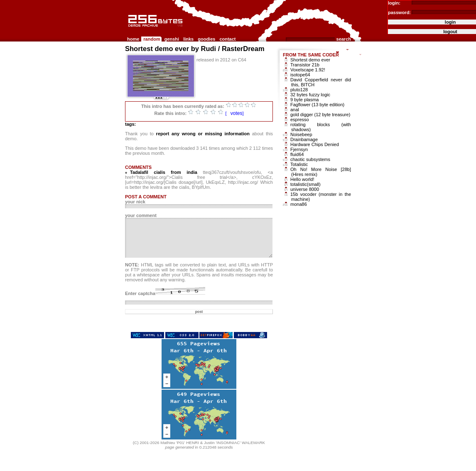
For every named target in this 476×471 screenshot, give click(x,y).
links (188, 39)
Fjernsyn (299, 149)
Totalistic (299, 164)
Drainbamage (304, 139)
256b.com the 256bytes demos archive (129, 30)
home (133, 39)
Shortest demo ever (310, 60)
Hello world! (302, 179)
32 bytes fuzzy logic (310, 95)
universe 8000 (305, 189)
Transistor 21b (305, 65)
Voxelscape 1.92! (308, 70)
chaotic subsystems (310, 159)
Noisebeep (301, 134)
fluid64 (297, 154)
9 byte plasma (304, 100)
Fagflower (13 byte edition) (317, 105)
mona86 (299, 204)
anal (295, 110)
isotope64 (300, 75)
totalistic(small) (305, 184)
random (152, 39)
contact (227, 39)
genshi (172, 39)
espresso (300, 120)
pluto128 (299, 90)
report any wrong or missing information (203, 134)
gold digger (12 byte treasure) (320, 115)
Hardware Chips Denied (315, 144)
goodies (206, 39)
